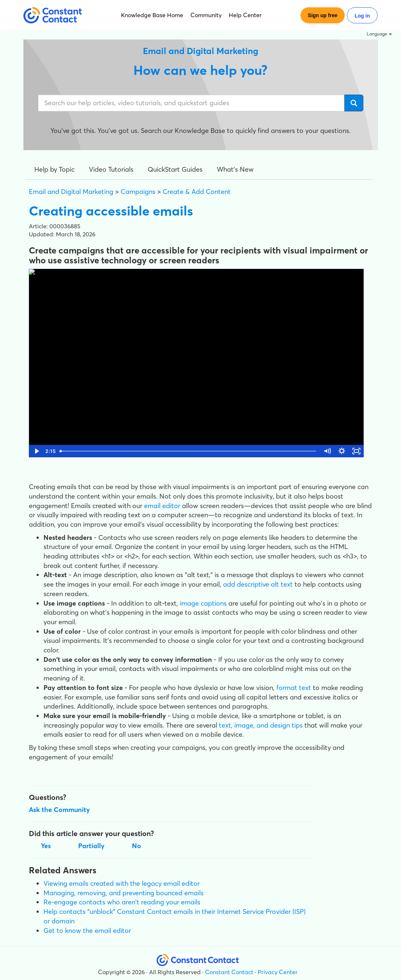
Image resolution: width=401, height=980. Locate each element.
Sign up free (323, 15)
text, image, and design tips (261, 725)
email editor (162, 506)
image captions (203, 603)
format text (294, 688)
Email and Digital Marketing (71, 192)
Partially (91, 846)
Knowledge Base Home (152, 15)
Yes (46, 846)
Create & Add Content (197, 192)
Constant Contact (229, 972)
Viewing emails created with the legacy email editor (122, 883)
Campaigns (138, 192)
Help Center (245, 15)
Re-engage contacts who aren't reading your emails (122, 902)
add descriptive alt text (258, 584)
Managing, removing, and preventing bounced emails (124, 893)
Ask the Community (59, 810)
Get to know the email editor (87, 931)
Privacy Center (278, 972)
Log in (362, 16)
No (137, 846)
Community (206, 15)
